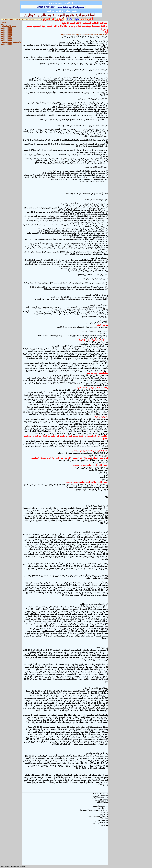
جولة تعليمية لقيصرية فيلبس (11, 42)
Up (2, 24)
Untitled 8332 (6, 32)
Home (3, 22)
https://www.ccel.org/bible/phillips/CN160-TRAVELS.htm (85, 35)
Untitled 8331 (6, 30)
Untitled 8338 (6, 44)
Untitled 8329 (6, 28)
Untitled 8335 (6, 38)
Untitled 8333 (6, 34)
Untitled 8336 (6, 40)
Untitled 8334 (6, 36)
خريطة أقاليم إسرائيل (9, 26)
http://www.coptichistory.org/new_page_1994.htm (22, 19)
